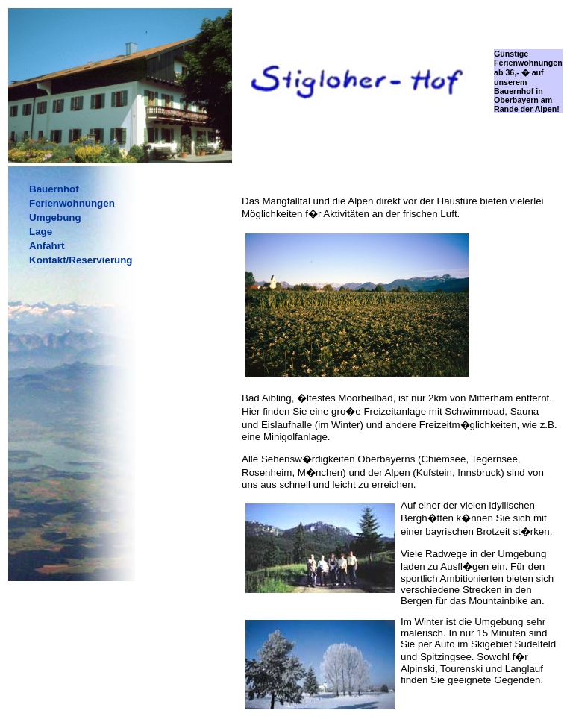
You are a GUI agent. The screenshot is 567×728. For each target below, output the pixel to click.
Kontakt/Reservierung (81, 260)
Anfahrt (47, 246)
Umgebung (55, 217)
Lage (41, 232)
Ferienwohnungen (72, 203)
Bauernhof (54, 189)
